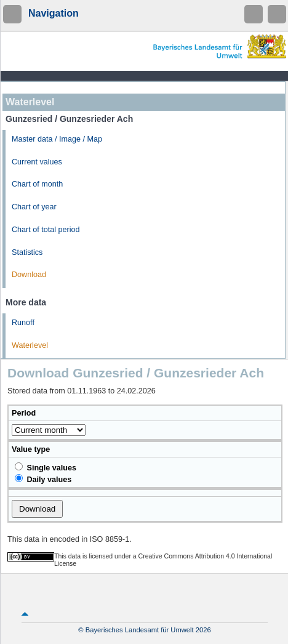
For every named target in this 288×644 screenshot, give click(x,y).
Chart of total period (46, 230)
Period (24, 413)
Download (29, 275)
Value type (31, 449)
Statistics (27, 252)
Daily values (43, 479)
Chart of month (37, 184)
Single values (46, 467)
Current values (37, 162)
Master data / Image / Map (57, 139)
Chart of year (34, 207)
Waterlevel (30, 345)
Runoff (23, 323)
